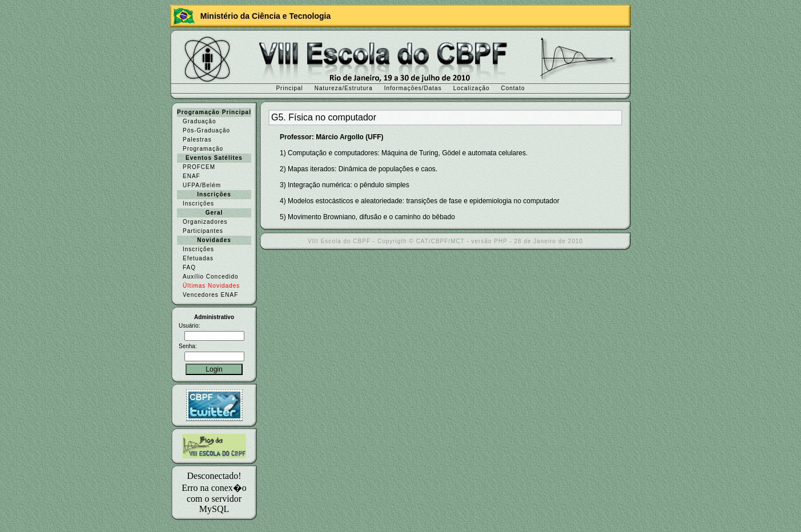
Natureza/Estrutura (344, 88)
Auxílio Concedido (211, 277)
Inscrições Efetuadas (198, 254)
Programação (203, 149)
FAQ (189, 267)
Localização (472, 88)
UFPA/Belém (202, 185)
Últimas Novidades (211, 286)
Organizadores (205, 222)
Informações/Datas (413, 88)
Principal (289, 88)
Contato (513, 88)
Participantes (203, 231)
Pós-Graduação (206, 130)
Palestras (197, 140)
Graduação (199, 121)
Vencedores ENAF (210, 295)
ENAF (192, 176)
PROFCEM (199, 167)
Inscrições (198, 203)
